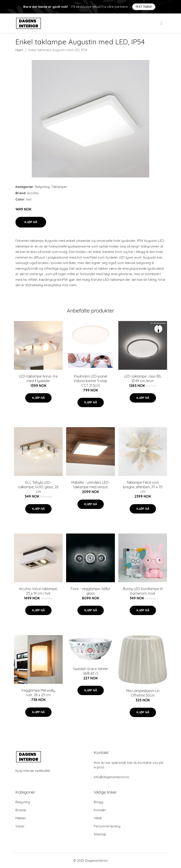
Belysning (42, 187)
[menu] (162, 23)
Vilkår (98, 818)
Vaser (20, 826)
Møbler (21, 818)
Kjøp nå (31, 222)
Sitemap (100, 834)
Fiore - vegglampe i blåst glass (90, 591)
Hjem (19, 50)
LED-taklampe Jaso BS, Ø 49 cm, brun (143, 379)
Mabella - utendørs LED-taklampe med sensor (90, 485)
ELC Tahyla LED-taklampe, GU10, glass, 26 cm (38, 487)
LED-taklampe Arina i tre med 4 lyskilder (38, 379)
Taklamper (59, 187)
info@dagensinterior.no (111, 777)
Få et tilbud (144, 7)
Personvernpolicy (107, 826)
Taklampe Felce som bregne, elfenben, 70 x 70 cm (143, 487)
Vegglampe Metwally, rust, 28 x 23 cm (38, 693)
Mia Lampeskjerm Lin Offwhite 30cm (143, 693)
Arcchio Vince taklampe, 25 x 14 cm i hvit (38, 591)
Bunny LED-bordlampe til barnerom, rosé (143, 591)
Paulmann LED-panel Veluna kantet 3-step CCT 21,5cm (90, 381)
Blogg (98, 802)
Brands (21, 810)
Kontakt (100, 810)
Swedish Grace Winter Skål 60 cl (91, 671)
